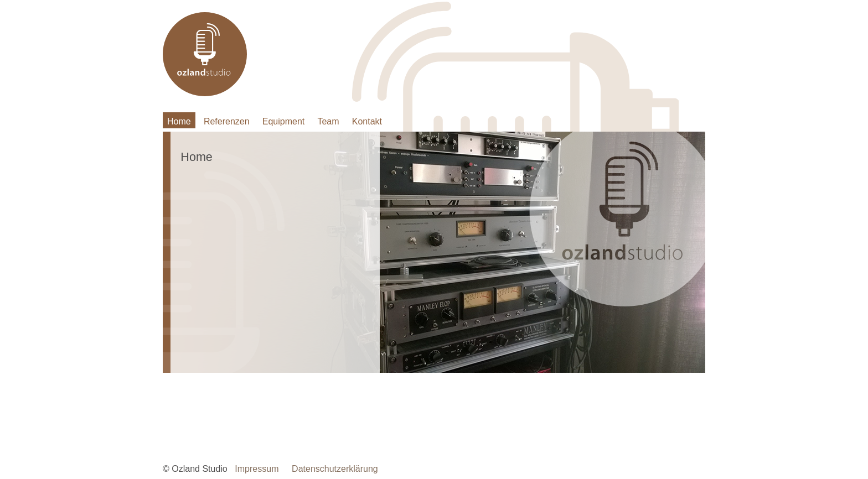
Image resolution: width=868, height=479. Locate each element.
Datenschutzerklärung (335, 469)
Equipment (284, 121)
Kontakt (367, 121)
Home (179, 121)
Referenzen (227, 121)
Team (328, 121)
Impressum (257, 469)
